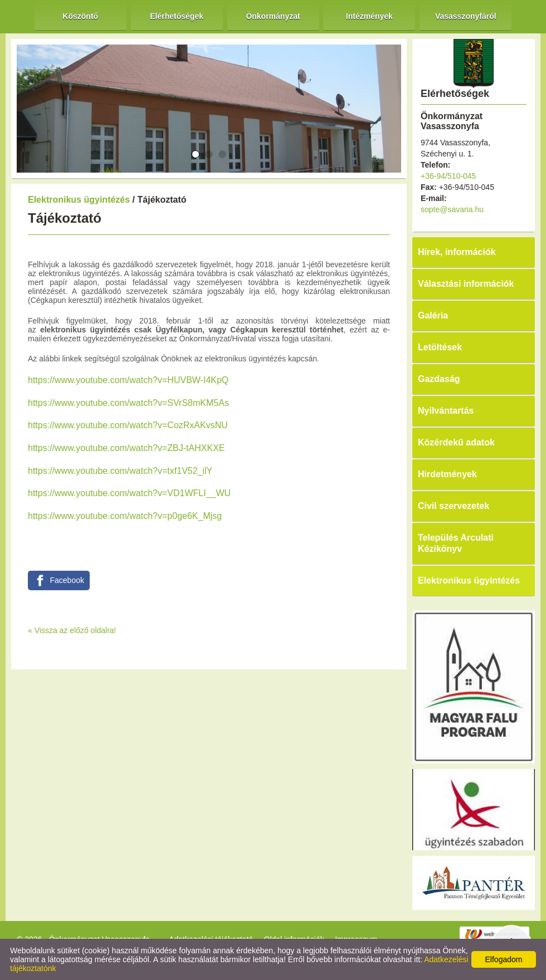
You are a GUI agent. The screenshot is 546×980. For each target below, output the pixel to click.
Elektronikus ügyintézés (79, 200)
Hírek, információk (457, 252)
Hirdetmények (447, 474)
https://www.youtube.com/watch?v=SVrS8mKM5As (128, 403)
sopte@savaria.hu (452, 209)
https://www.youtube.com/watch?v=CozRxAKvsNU (128, 425)
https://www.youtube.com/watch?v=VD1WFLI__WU (129, 493)
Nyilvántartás (446, 411)
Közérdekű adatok (456, 442)
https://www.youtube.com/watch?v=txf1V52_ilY (120, 471)
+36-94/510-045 (448, 176)
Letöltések (440, 347)
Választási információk (466, 284)
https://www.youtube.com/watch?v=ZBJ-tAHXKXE (126, 448)
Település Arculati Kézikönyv (456, 543)
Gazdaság (439, 379)
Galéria (433, 315)
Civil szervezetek (454, 506)
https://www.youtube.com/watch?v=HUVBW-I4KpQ (128, 380)
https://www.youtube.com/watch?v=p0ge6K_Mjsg (125, 516)
